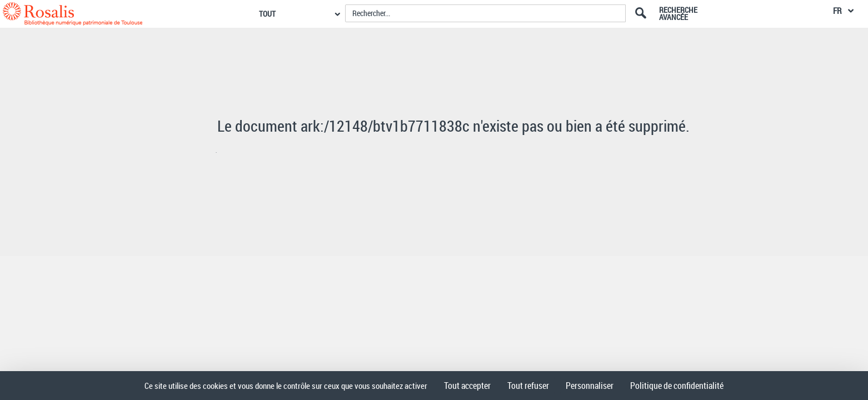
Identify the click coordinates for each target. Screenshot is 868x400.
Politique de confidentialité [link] (677, 386)
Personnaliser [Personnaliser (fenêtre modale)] (590, 386)
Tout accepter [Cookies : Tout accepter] (467, 386)
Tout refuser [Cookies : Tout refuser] (528, 386)
